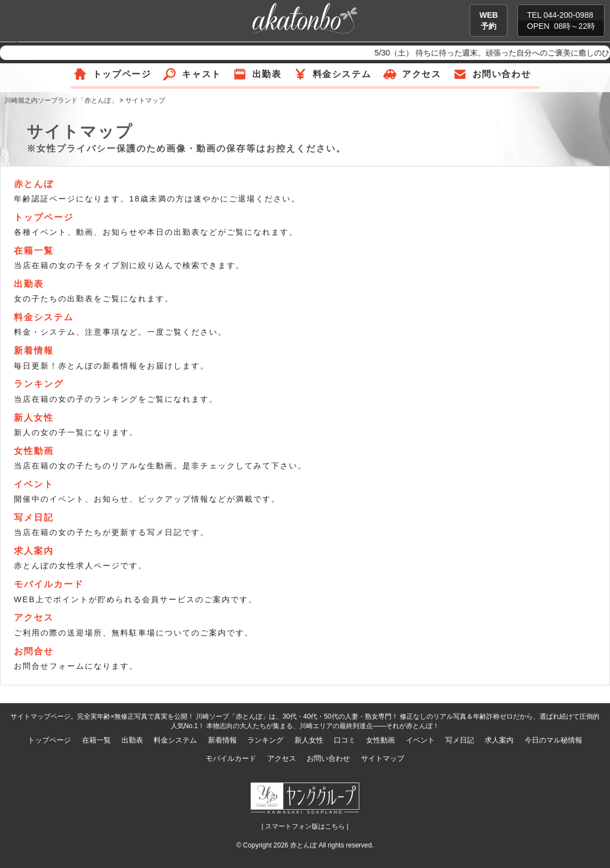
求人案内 (34, 551)
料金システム (342, 74)
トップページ (122, 74)
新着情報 (34, 350)
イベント (34, 484)
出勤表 (267, 74)
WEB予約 (489, 21)
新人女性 (34, 418)
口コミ (345, 740)
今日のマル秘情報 (553, 740)
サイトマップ (383, 758)
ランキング (39, 384)
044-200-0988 (568, 15)
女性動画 (34, 451)
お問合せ (34, 651)
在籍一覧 (34, 251)
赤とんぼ (34, 184)
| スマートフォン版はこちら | (305, 826)
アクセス (421, 74)
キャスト (201, 74)
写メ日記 (34, 518)
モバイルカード (49, 584)
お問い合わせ (502, 74)
